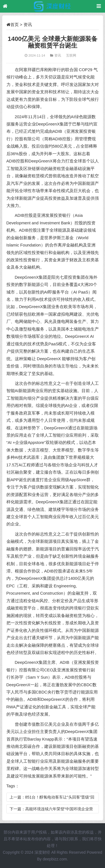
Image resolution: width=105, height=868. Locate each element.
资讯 (28, 25)
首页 (15, 25)
